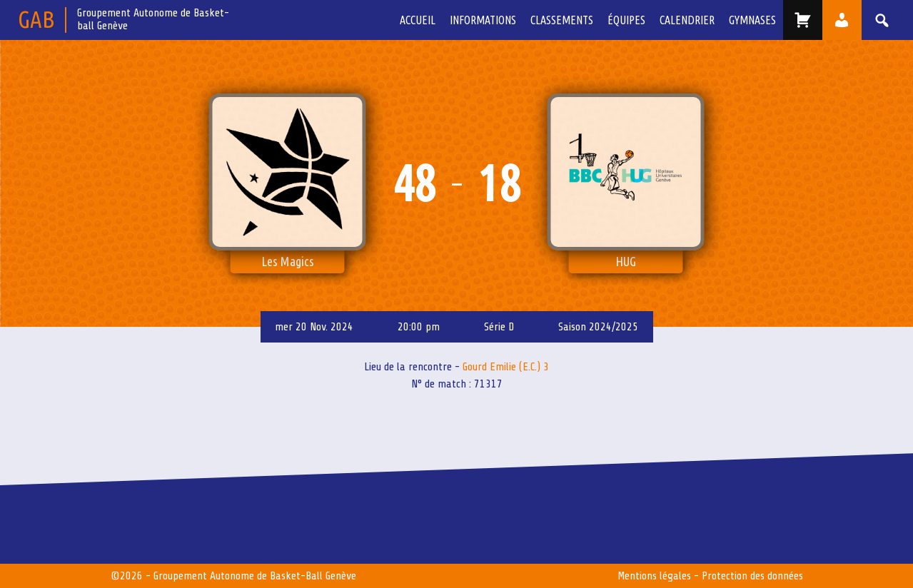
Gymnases (752, 20)
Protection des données (752, 576)
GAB (36, 19)
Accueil (418, 20)
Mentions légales (654, 576)
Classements (562, 20)
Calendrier (687, 20)
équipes (626, 20)
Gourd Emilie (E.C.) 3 (506, 367)
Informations (483, 20)
